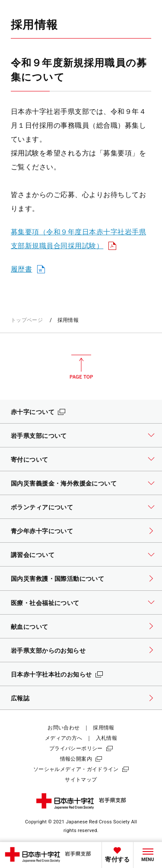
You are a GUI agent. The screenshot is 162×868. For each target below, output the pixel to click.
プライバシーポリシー (76, 748)
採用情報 (103, 728)
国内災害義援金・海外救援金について (64, 483)
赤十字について (33, 412)
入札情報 (106, 738)
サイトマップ (81, 780)
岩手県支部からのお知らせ (48, 651)
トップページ (27, 320)
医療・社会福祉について (45, 603)
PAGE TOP (81, 367)
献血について (30, 627)
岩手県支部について (39, 436)
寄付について (30, 460)
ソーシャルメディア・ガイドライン (76, 769)
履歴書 (21, 269)
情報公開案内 (76, 759)
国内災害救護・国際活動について (57, 579)
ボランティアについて (42, 507)
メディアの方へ (64, 738)
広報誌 (20, 698)
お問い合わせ (64, 728)
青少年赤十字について (42, 531)
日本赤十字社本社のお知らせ (51, 674)
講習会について (33, 555)
